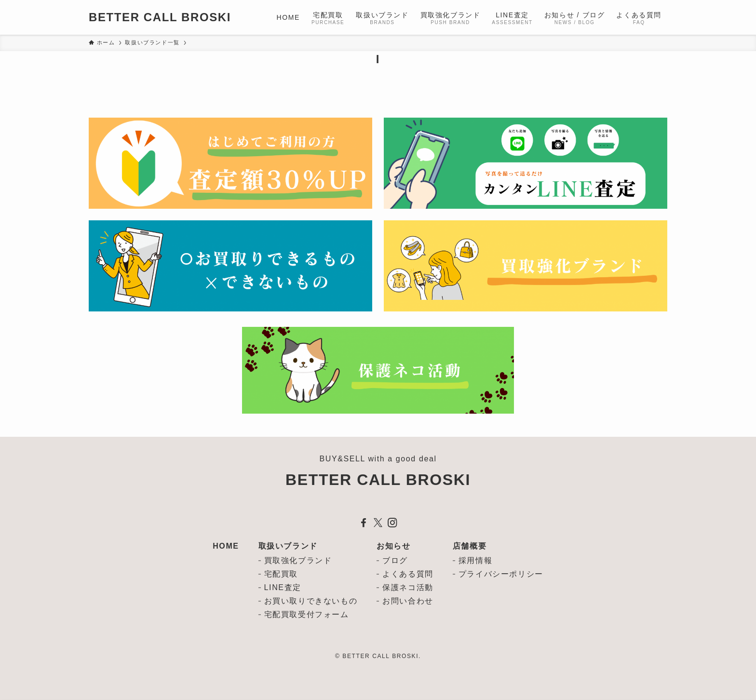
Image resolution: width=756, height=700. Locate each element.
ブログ (395, 560)
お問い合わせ (408, 601)
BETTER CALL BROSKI (160, 17)
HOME (226, 546)
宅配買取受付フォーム (307, 614)
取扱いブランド (288, 546)
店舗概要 (470, 546)
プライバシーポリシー (501, 574)
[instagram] (392, 523)
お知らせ (393, 546)
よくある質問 (408, 574)
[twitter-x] (378, 523)
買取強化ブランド (298, 560)
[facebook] (364, 523)
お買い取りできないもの (311, 601)
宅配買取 (281, 574)
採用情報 (475, 560)
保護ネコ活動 (408, 587)
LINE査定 (283, 587)
